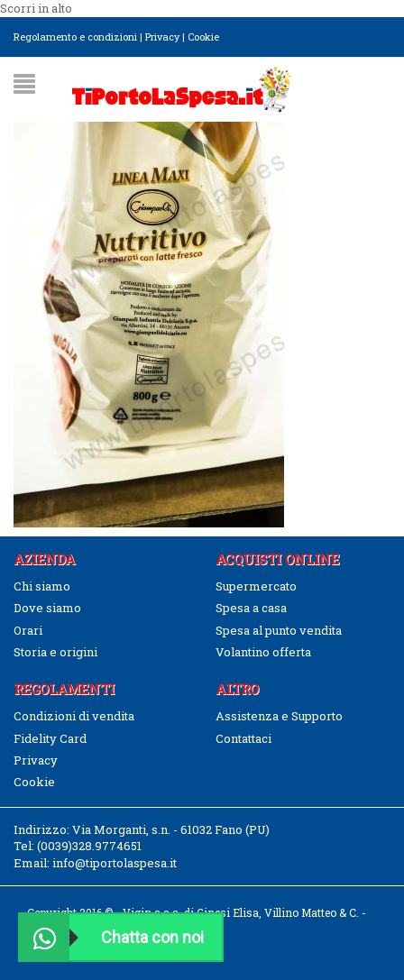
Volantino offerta (263, 652)
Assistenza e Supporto (279, 716)
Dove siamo (47, 608)
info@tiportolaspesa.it (115, 863)
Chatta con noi (112, 937)
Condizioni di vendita (74, 716)
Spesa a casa (251, 608)
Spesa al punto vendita (279, 630)
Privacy (162, 37)
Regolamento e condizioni (75, 37)
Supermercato (256, 586)
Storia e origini (55, 652)
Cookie (203, 37)
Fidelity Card (50, 738)
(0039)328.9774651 (89, 846)
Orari (28, 630)
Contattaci (243, 738)
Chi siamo (42, 586)
